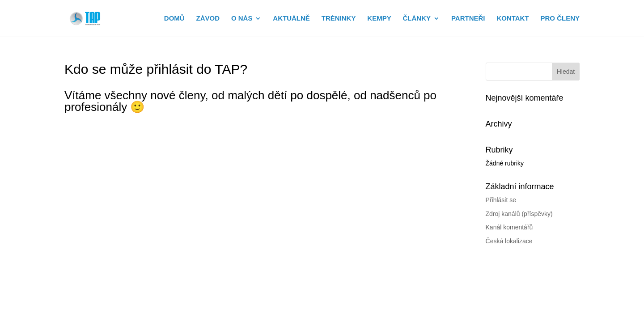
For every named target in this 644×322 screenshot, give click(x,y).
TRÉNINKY (339, 19)
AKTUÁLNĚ (291, 19)
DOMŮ (174, 19)
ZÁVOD (208, 19)
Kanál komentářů (509, 227)
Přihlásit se (501, 200)
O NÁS (242, 19)
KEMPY (379, 19)
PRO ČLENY (560, 19)
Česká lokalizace (509, 241)
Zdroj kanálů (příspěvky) (519, 214)
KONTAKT (513, 19)
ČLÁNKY (417, 19)
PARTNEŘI (468, 19)
